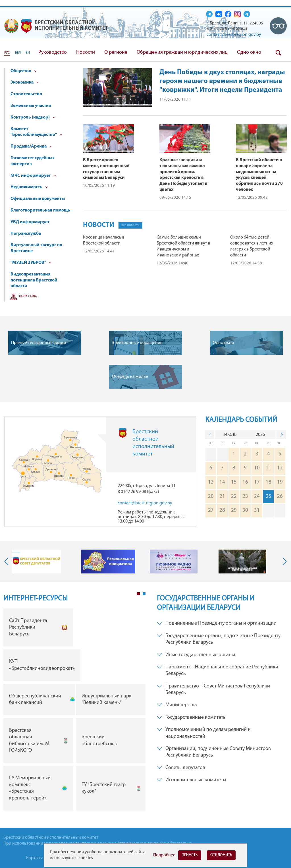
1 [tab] (138, 594)
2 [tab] (144, 594)
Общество (24, 71)
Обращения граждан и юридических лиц (182, 52)
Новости (86, 52)
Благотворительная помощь (40, 210)
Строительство (26, 94)
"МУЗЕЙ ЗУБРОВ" (31, 263)
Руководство (53, 52)
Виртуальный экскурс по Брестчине (36, 248)
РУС (7, 53)
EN (28, 53)
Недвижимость (29, 187)
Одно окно (249, 52)
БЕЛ (18, 53)
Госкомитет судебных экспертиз (33, 161)
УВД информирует (30, 222)
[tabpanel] (74, 711)
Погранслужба (26, 234)
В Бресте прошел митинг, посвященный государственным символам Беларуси (106, 169)
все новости (130, 225)
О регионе (116, 52)
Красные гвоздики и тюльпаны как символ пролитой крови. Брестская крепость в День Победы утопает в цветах (183, 175)
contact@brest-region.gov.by (234, 35)
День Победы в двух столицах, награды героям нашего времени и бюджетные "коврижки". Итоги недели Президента (222, 81)
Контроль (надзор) (33, 117)
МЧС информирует (33, 176)
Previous (8, 562)
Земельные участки (31, 106)
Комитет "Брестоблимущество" (36, 132)
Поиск (278, 53)
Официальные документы (38, 199)
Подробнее (164, 855)
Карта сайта (28, 297)
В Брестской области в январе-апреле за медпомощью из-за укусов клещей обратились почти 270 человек (259, 175)
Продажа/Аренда (31, 146)
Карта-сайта (38, 858)
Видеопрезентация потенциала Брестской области (34, 280)
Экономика (25, 82)
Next (283, 562)
